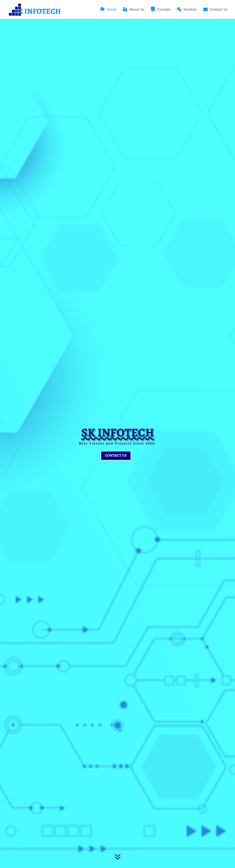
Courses (164, 10)
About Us (137, 10)
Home (112, 10)
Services (190, 10)
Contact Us (219, 10)
